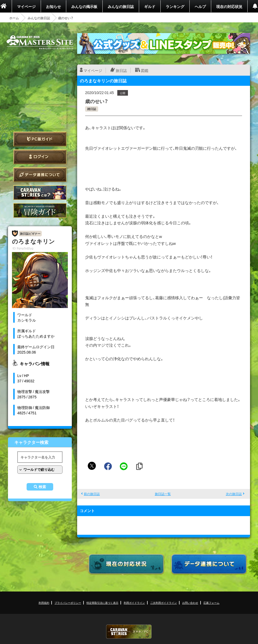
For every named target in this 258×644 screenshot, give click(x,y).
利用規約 (44, 603)
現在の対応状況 (229, 6)
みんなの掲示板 (84, 6)
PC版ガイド (40, 139)
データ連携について (40, 175)
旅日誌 (121, 70)
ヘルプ (200, 6)
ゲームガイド (40, 210)
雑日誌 (92, 109)
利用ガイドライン (134, 603)
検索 (42, 487)
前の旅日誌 (92, 494)
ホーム (14, 18)
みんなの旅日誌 (121, 6)
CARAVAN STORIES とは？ (40, 193)
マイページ (26, 6)
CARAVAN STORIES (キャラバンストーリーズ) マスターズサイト (40, 42)
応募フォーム (211, 603)
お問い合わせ (190, 603)
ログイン (40, 157)
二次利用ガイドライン (164, 603)
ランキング (175, 6)
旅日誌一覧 (163, 494)
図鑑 (145, 70)
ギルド (150, 6)
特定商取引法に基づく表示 (102, 603)
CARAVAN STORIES (129, 632)
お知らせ (53, 6)
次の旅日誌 (234, 494)
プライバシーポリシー (68, 603)
